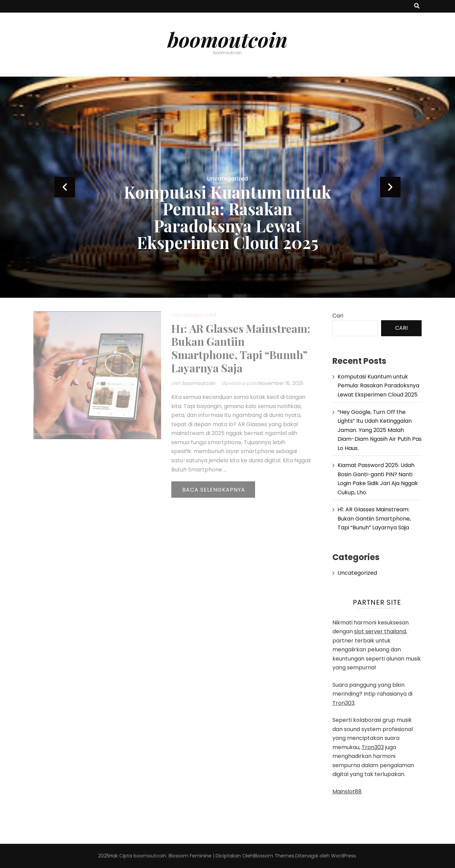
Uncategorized (227, 179)
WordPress (343, 856)
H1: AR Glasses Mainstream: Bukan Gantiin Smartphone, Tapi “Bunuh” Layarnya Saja (241, 348)
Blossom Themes (274, 856)
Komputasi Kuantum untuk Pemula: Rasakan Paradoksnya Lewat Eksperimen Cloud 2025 (227, 217)
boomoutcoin (227, 39)
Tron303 (343, 703)
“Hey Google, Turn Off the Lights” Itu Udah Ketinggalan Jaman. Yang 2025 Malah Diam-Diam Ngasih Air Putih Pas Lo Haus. (380, 430)
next (390, 187)
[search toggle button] (417, 6)
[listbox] (227, 187)
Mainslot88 (347, 792)
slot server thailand (380, 631)
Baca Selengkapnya (214, 490)
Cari (338, 316)
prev (65, 187)
